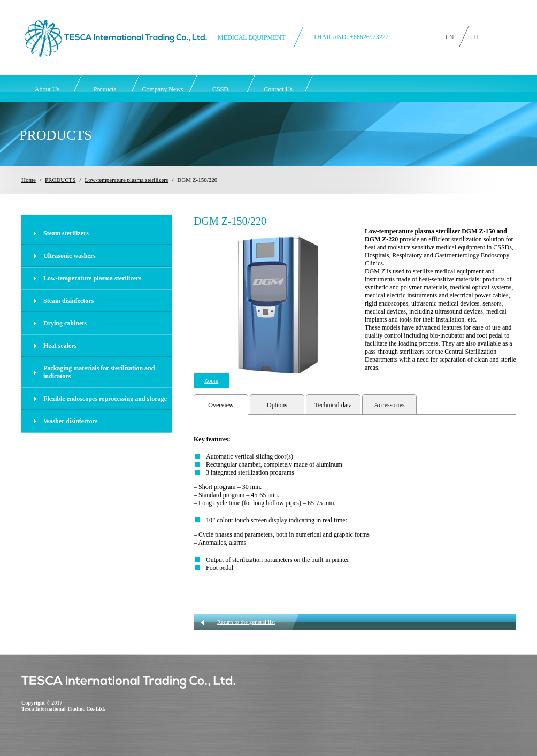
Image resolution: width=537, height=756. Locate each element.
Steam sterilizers (66, 233)
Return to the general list (246, 622)
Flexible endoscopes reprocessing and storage (105, 399)
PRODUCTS (60, 180)
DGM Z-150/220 (197, 180)
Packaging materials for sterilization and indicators (99, 372)
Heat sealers (60, 346)
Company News (163, 89)
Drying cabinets (65, 323)
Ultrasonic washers (70, 256)
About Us (47, 89)
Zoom (211, 380)
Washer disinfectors (70, 421)
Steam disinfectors (68, 301)
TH (474, 36)
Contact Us (278, 89)
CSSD (220, 89)
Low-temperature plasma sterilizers (126, 180)
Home (29, 180)
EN (450, 36)
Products (105, 89)
